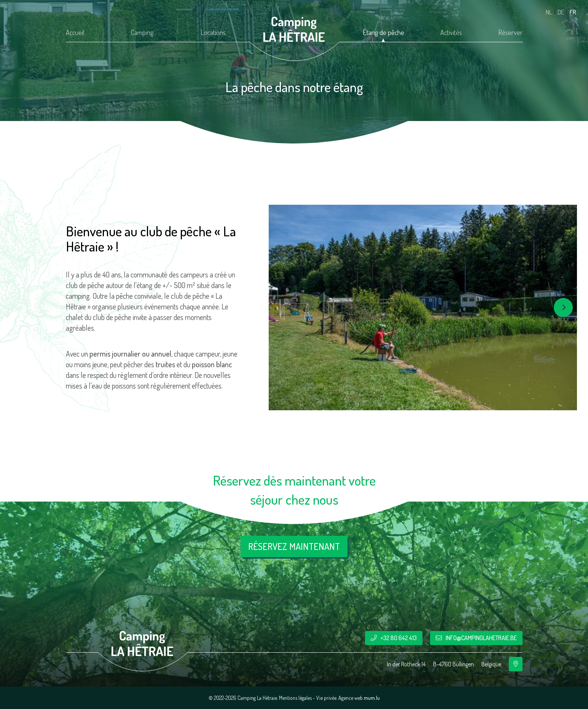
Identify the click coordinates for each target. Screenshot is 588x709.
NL (549, 12)
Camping (142, 32)
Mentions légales (295, 698)
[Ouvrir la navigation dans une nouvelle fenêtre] (516, 664)
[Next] (563, 307)
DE (561, 12)
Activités (451, 32)
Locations (213, 32)
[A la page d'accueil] (294, 29)
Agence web (351, 698)
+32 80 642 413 (399, 638)
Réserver (510, 32)
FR (573, 12)
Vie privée (326, 698)
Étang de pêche (383, 32)
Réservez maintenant (294, 546)
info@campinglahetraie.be (481, 638)
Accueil (75, 32)
